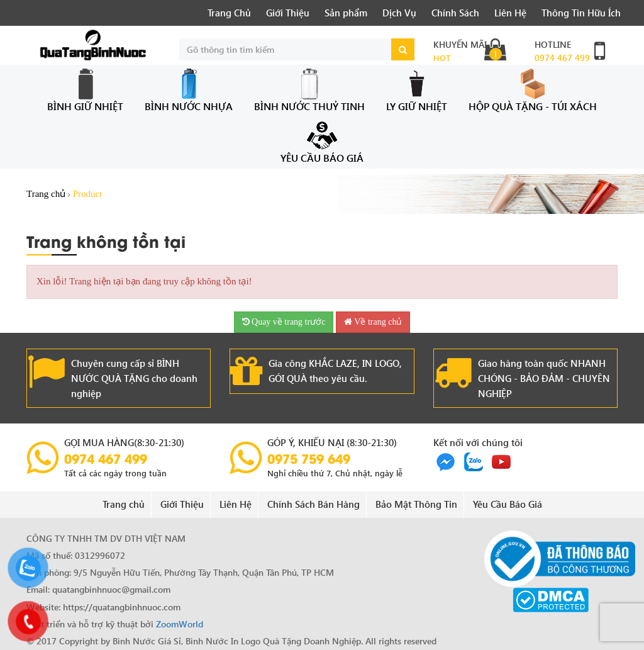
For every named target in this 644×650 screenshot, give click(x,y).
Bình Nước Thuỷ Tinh (309, 90)
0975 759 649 (309, 458)
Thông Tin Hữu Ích (581, 13)
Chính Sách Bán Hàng (314, 504)
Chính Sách (455, 13)
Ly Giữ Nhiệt (417, 90)
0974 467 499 (562, 58)
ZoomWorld (180, 624)
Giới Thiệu (288, 13)
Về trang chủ (373, 322)
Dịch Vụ (399, 13)
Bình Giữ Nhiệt (85, 90)
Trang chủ (46, 194)
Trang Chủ (229, 13)
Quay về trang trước (284, 322)
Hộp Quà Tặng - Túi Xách (533, 90)
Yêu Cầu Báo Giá (322, 142)
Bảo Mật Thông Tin (416, 504)
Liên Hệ (510, 13)
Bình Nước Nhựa (189, 90)
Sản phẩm (346, 13)
